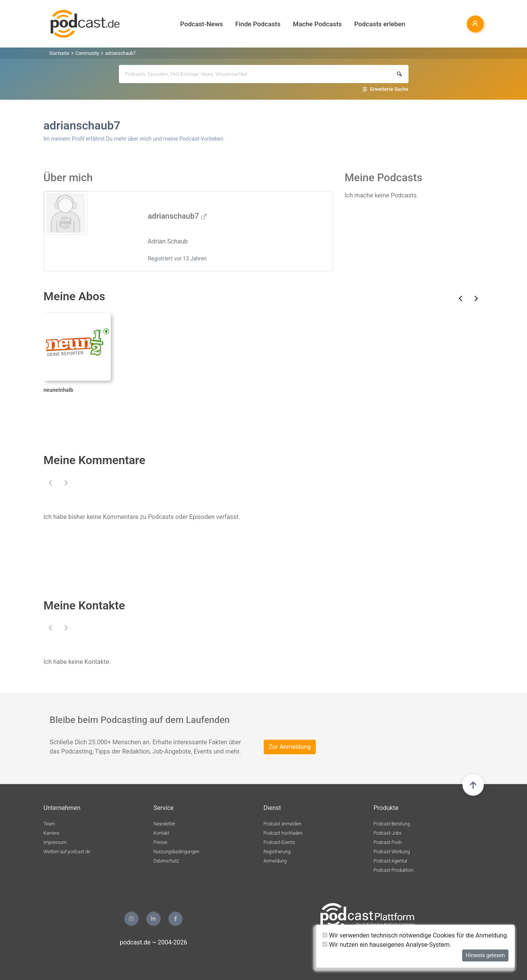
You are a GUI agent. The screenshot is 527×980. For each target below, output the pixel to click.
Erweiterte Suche (389, 89)
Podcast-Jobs (388, 833)
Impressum (55, 842)
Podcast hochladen (283, 833)
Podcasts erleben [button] (380, 24)
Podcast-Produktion (394, 870)
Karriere (52, 833)
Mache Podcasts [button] (318, 24)
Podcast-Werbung (392, 852)
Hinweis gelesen (485, 955)
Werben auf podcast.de (67, 852)
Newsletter (165, 824)
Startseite (59, 53)
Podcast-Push (388, 842)
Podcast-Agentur (391, 861)
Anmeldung (275, 861)
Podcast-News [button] (202, 24)
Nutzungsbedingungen (177, 852)
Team (49, 824)
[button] (51, 483)
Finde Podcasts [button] (258, 24)
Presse (161, 842)
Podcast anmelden (283, 824)
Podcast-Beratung (392, 824)
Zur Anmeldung (290, 747)
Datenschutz (166, 861)
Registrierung (277, 852)
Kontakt (162, 833)
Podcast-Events (280, 842)
